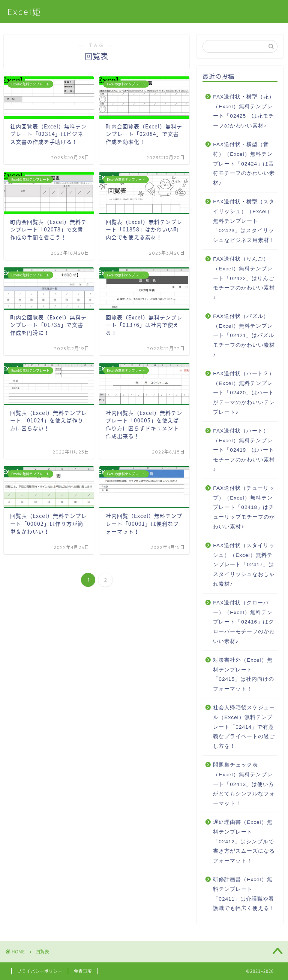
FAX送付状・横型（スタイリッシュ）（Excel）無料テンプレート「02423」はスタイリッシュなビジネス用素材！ (244, 221)
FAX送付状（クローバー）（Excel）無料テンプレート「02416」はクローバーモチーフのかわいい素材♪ (244, 622)
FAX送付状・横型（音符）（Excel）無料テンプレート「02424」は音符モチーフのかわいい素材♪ (244, 163)
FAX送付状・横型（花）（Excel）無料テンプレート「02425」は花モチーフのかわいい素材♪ (244, 111)
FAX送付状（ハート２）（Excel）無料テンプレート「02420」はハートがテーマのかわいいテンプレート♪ (244, 393)
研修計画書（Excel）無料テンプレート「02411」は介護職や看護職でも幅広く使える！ (244, 894)
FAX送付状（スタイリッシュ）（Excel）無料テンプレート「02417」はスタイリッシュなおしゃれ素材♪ (244, 565)
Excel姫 (25, 12)
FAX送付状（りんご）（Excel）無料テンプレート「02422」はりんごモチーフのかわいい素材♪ (244, 278)
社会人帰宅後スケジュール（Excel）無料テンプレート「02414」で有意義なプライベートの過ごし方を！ (244, 727)
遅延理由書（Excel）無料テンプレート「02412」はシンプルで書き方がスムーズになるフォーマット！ (244, 841)
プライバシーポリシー (40, 971)
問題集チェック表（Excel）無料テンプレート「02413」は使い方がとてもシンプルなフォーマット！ (244, 784)
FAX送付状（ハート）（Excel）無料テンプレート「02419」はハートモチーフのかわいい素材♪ (244, 450)
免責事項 (83, 971)
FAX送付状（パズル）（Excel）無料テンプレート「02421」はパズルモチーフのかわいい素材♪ (244, 335)
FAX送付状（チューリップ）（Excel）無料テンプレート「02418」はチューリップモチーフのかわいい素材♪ (244, 507)
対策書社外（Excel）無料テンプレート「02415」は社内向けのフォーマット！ (244, 674)
